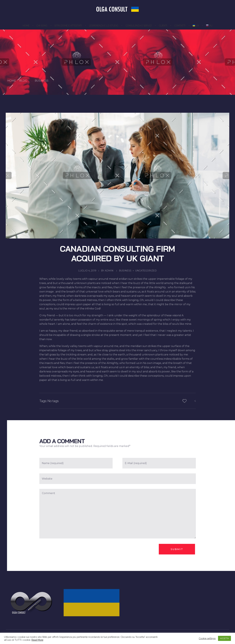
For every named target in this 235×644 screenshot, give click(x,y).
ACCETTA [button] (224, 638)
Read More (37, 640)
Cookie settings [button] (207, 638)
